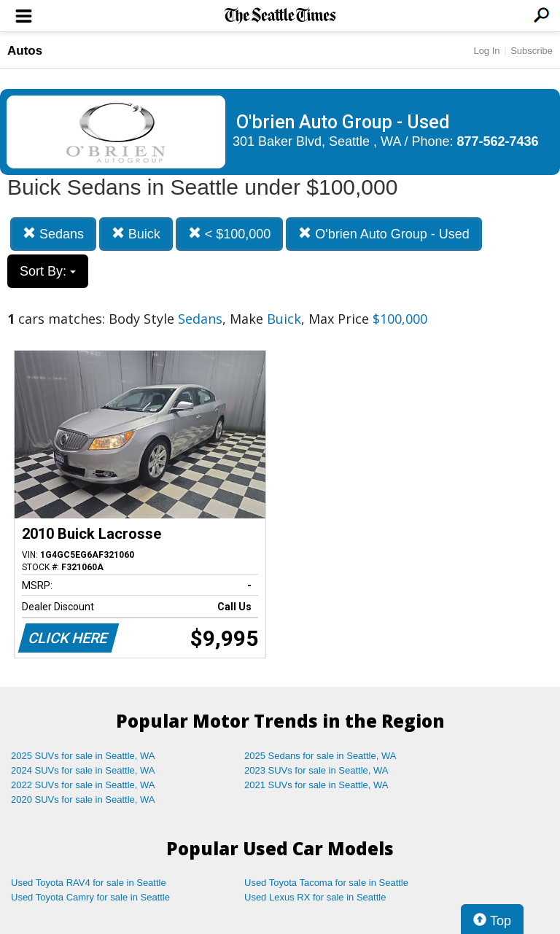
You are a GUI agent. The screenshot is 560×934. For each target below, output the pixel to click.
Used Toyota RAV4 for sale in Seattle (89, 883)
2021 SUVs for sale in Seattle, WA (316, 785)
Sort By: (48, 271)
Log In (486, 51)
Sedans (53, 234)
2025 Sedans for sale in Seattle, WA (320, 756)
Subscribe (532, 51)
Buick (136, 234)
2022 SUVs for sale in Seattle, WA (83, 785)
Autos (25, 51)
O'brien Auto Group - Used (384, 234)
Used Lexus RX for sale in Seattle (315, 897)
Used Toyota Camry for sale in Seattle (90, 897)
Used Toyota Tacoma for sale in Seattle (326, 883)
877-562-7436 (498, 141)
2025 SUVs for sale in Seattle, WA (83, 756)
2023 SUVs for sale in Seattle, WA (316, 770)
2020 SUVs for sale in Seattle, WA (83, 799)
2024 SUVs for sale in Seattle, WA (83, 770)
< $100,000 (230, 234)
